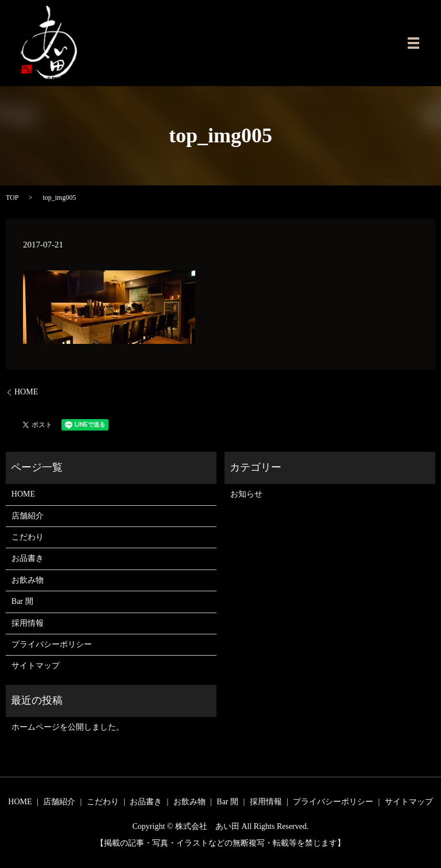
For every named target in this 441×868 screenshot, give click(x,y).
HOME (26, 392)
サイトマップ (36, 666)
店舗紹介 (28, 516)
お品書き (28, 558)
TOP (12, 197)
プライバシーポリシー (52, 644)
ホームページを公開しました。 (68, 727)
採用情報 (28, 623)
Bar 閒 (22, 601)
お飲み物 (28, 580)
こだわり (28, 537)
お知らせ (246, 494)
